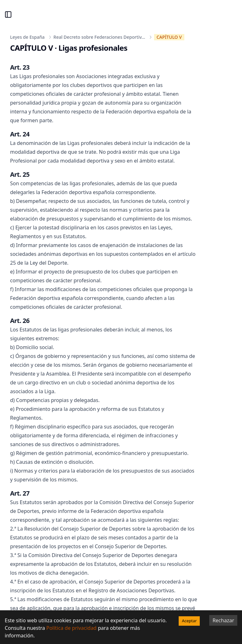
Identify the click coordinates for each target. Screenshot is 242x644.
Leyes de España (27, 37)
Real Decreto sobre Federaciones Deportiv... (99, 37)
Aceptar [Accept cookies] (189, 621)
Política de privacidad (72, 628)
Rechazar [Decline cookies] (223, 620)
